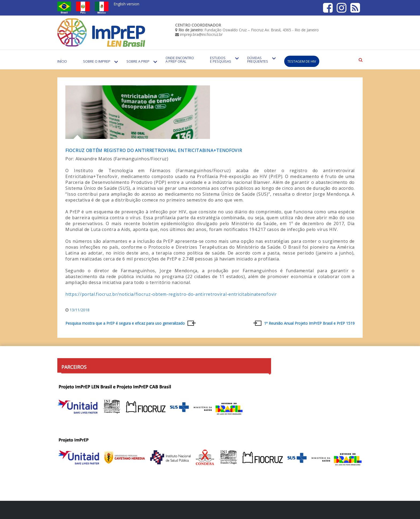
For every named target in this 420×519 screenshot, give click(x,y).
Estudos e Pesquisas (221, 60)
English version (126, 4)
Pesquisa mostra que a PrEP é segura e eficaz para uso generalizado (125, 323)
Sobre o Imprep (97, 61)
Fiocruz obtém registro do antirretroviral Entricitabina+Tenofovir (154, 150)
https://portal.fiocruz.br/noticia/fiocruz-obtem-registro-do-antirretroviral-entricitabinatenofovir (171, 294)
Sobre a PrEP (138, 61)
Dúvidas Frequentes (258, 60)
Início (62, 61)
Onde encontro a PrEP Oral (180, 60)
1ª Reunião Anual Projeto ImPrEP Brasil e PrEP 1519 (309, 323)
